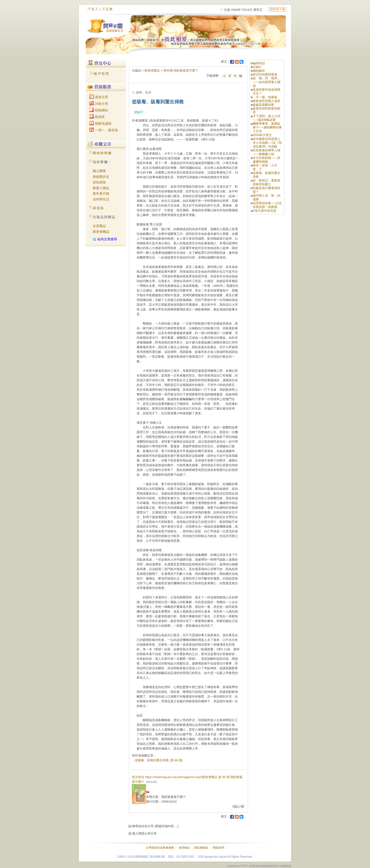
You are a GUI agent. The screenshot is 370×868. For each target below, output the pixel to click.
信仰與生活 (101, 199)
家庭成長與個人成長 (267, 101)
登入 (95, 9)
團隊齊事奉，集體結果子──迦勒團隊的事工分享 (267, 127)
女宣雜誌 (99, 226)
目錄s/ (257, 67)
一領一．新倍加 (104, 130)
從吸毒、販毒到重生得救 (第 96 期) (159, 760)
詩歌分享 (99, 104)
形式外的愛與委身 (265, 74)
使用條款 (184, 848)
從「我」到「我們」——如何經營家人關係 (267, 82)
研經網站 (99, 110)
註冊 (109, 9)
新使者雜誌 (101, 232)
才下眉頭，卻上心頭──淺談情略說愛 (267, 118)
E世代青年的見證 (265, 211)
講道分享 (99, 97)
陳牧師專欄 (102, 153)
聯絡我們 (219, 848)
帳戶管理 (101, 74)
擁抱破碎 (259, 71)
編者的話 (259, 63)
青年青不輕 (101, 194)
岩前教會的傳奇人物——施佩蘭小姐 (267, 152)
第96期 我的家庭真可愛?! (181, 70)
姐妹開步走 (101, 177)
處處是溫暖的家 (263, 105)
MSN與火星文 (262, 135)
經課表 (97, 117)
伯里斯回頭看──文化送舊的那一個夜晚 (267, 205)
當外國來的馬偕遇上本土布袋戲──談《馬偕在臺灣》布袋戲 (267, 143)
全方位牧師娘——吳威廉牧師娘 (267, 160)
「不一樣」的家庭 (265, 97)
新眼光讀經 (100, 123)
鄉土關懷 (99, 171)
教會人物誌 (101, 188)
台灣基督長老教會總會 (160, 848)
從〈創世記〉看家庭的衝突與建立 (267, 182)
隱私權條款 (201, 848)
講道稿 (98, 208)
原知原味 (99, 182)
